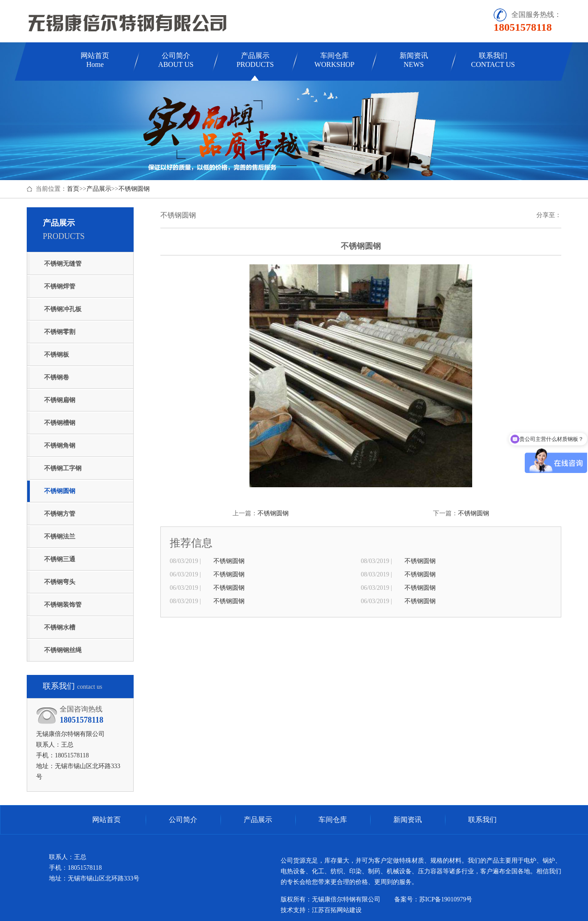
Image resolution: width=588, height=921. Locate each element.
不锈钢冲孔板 (63, 309)
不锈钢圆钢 (134, 189)
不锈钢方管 (60, 514)
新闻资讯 (414, 60)
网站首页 (95, 60)
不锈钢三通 (60, 559)
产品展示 (255, 60)
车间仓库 (335, 60)
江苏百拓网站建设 (337, 910)
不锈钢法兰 (60, 537)
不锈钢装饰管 (63, 605)
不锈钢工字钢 (63, 468)
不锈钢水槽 (60, 627)
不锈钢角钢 (60, 446)
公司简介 (176, 60)
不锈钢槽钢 (60, 423)
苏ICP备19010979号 (446, 899)
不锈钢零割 (60, 332)
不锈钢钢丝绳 (63, 650)
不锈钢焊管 (60, 286)
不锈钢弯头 (60, 582)
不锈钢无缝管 (63, 264)
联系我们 (493, 60)
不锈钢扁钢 (60, 400)
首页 (73, 189)
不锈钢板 (57, 355)
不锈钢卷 (57, 377)
